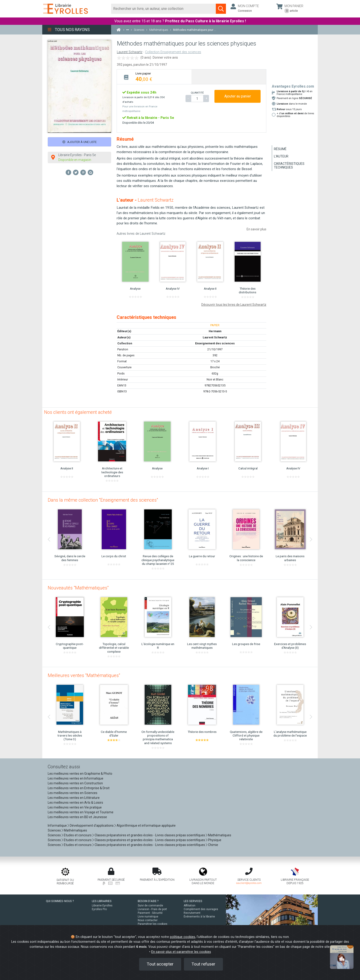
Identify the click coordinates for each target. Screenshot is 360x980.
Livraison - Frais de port (152, 909)
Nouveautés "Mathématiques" (78, 588)
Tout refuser (203, 964)
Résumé (280, 149)
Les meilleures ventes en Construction (75, 783)
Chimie (213, 845)
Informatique (57, 826)
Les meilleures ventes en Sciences (73, 793)
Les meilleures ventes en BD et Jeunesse (77, 817)
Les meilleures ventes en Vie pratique (75, 807)
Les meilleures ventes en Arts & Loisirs (75, 803)
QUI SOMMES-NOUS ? (60, 901)
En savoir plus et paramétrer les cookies (181, 952)
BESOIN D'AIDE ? (148, 901)
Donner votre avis (165, 57)
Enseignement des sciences (215, 343)
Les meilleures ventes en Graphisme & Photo (80, 774)
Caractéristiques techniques (289, 166)
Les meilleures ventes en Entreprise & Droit (79, 788)
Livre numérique (148, 917)
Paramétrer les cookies (153, 924)
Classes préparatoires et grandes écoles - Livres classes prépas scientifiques (150, 835)
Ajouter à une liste (80, 142)
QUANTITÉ (197, 93)
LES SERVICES (193, 901)
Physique (215, 840)
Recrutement (192, 913)
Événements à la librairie (199, 917)
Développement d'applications (92, 826)
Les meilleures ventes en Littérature (74, 798)
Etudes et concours (78, 835)
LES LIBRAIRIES (102, 901)
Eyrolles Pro (99, 909)
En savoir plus (256, 229)
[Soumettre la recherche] (221, 9)
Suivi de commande (150, 906)
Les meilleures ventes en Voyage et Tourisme (81, 812)
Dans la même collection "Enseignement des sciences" (103, 500)
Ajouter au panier (238, 96)
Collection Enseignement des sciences (173, 52)
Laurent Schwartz (130, 52)
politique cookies (183, 937)
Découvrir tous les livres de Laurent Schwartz (234, 305)
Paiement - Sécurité (150, 913)
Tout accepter (160, 964)
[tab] (154, 77)
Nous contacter (148, 920)
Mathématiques (75, 830)
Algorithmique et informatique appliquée (146, 826)
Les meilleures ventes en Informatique (76, 778)
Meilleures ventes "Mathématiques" (84, 675)
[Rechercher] (164, 9)
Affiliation (190, 906)
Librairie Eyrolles (102, 906)
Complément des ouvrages (201, 909)
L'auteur (281, 156)
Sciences (55, 830)
